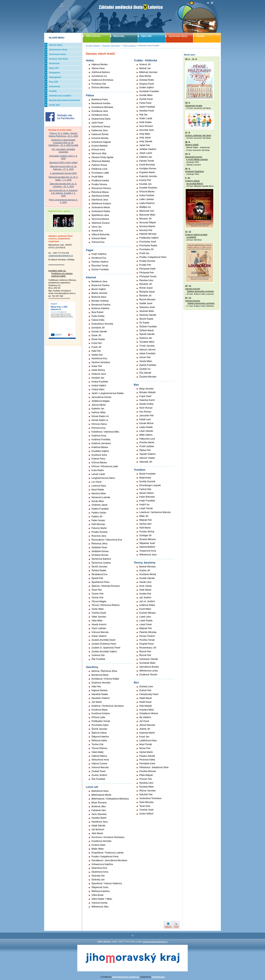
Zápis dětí (146, 36)
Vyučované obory (178, 36)
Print (176, 926)
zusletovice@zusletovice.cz (61, 255)
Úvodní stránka (93, 45)
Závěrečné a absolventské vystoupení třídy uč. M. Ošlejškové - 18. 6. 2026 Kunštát (63, 142)
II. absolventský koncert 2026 (63, 173)
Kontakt (200, 36)
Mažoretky (119, 36)
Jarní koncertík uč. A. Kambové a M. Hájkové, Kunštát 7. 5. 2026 (63, 193)
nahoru (168, 926)
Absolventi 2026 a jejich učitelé (63, 162)
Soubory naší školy (111, 45)
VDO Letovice (129, 45)
